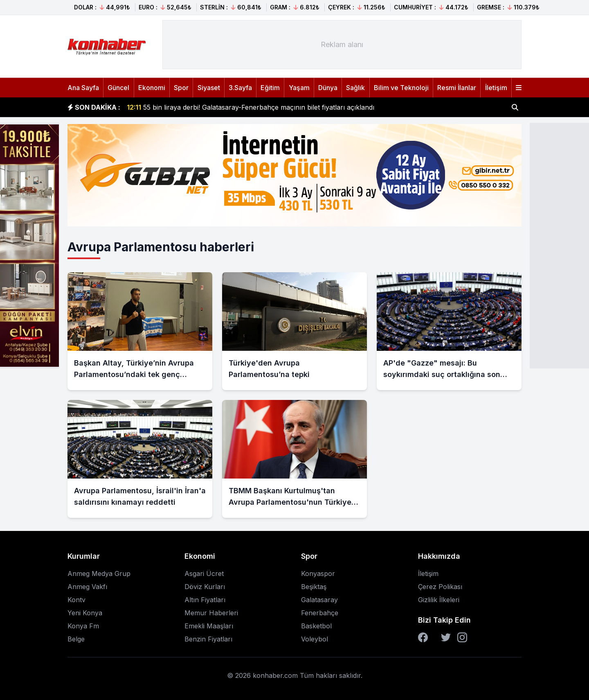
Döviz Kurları (205, 587)
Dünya (328, 88)
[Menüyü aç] (519, 88)
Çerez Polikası (440, 587)
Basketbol (316, 626)
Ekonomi (152, 88)
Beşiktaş (314, 587)
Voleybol (315, 639)
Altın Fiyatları (205, 600)
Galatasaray (319, 600)
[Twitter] (446, 637)
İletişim (496, 88)
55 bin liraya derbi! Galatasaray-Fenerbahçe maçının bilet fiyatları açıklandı (251, 107)
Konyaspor (318, 574)
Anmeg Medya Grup (99, 574)
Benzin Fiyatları (208, 639)
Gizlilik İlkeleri (439, 600)
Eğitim (270, 88)
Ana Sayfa (83, 88)
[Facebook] (423, 637)
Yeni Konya (85, 613)
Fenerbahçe (320, 613)
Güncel (118, 88)
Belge (76, 639)
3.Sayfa (240, 88)
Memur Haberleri (211, 613)
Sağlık (355, 88)
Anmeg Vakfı (87, 587)
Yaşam (299, 88)
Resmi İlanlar (457, 88)
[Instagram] (462, 637)
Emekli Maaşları (209, 626)
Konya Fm (83, 626)
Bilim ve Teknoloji (401, 88)
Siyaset (209, 88)
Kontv (76, 600)
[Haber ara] (515, 107)
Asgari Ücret (204, 574)
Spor (181, 88)
